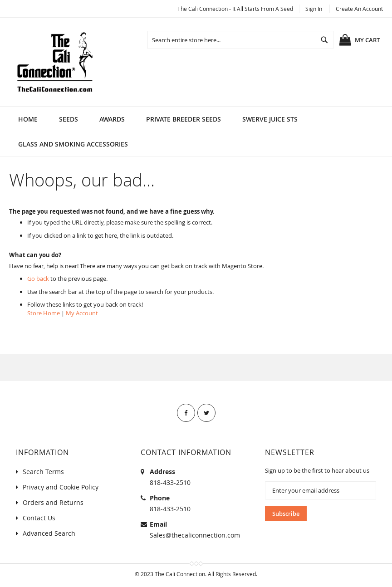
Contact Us (39, 518)
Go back (38, 279)
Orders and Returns (53, 502)
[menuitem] (69, 119)
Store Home (44, 313)
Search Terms (43, 472)
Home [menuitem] (28, 119)
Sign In (314, 9)
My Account (82, 313)
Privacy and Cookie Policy (61, 487)
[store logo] (54, 62)
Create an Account (359, 9)
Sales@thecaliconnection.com (195, 535)
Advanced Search (49, 533)
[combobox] (240, 40)
